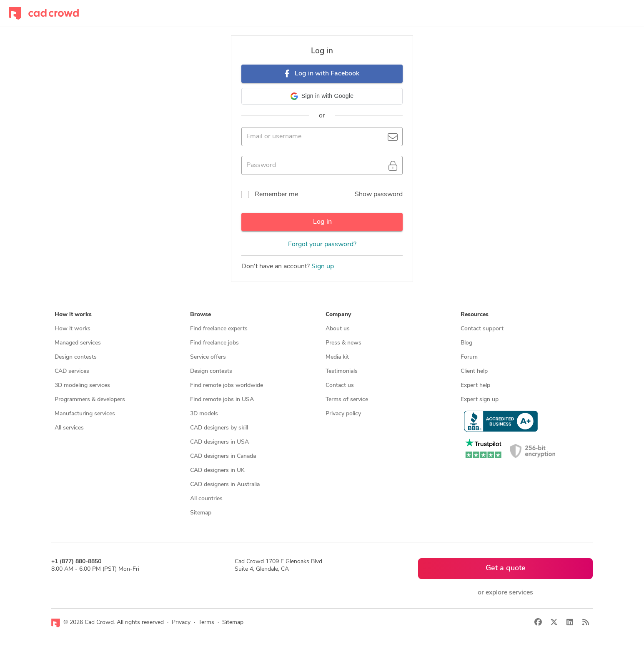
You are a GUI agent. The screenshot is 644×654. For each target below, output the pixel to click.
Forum (469, 357)
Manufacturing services (85, 414)
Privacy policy (343, 414)
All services (69, 428)
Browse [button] (200, 315)
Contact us (340, 386)
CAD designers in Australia (225, 485)
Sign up (323, 267)
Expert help (475, 386)
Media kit (337, 357)
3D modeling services (82, 386)
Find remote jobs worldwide (227, 386)
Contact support (482, 329)
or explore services (505, 593)
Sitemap (201, 513)
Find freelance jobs (214, 343)
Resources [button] (475, 315)
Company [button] (338, 315)
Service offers (208, 357)
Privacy (181, 623)
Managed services (78, 343)
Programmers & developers (90, 400)
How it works (73, 329)
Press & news (343, 343)
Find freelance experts (219, 329)
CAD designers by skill (219, 428)
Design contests (76, 357)
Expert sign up (480, 400)
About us (338, 329)
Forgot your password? (322, 245)
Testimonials (342, 371)
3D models (204, 414)
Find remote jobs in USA (222, 400)
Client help (474, 371)
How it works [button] (73, 315)
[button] (322, 96)
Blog (466, 343)
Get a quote (506, 568)
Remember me (276, 195)
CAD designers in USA (219, 442)
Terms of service (347, 400)
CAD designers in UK (217, 471)
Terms (206, 623)
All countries (206, 499)
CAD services (72, 371)
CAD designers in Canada (223, 456)
